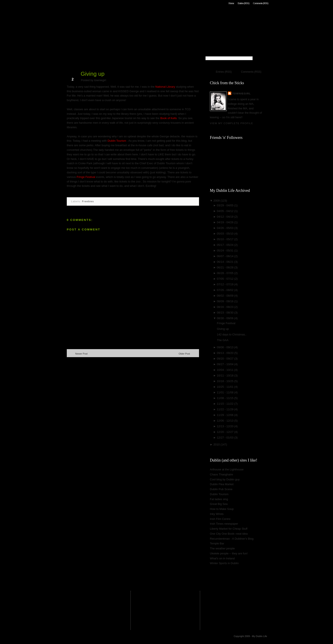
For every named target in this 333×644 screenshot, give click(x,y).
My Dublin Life (122, 15)
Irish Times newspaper (224, 524)
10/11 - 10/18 (225, 375)
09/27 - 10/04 (225, 364)
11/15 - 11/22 (225, 404)
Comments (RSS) (261, 3)
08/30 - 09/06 (225, 318)
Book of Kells (168, 118)
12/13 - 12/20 (225, 426)
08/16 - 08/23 (225, 307)
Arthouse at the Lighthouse (227, 469)
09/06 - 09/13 (225, 347)
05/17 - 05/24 (225, 245)
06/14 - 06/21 (225, 262)
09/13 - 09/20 (225, 353)
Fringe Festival (86, 177)
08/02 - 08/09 (225, 296)
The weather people (222, 548)
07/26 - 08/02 (225, 290)
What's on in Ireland (222, 558)
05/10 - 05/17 (225, 239)
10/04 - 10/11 (225, 370)
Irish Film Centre (220, 519)
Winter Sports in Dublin (224, 563)
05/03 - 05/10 (225, 234)
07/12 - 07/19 (225, 284)
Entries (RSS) (243, 3)
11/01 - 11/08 (225, 392)
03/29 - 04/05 (225, 205)
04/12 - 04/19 (225, 217)
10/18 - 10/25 (225, 381)
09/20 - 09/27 (225, 359)
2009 (217, 201)
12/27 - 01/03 (225, 438)
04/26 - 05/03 (225, 228)
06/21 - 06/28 (225, 267)
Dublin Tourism (117, 141)
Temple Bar (217, 543)
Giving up (93, 74)
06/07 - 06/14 (225, 256)
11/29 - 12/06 (225, 415)
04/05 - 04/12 (225, 211)
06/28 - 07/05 (225, 273)
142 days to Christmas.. (232, 334)
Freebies (88, 201)
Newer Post (81, 354)
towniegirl (242, 93)
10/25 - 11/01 (225, 387)
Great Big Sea (219, 504)
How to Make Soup (222, 509)
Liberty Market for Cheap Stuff (229, 529)
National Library (166, 87)
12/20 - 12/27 (225, 432)
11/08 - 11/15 (225, 398)
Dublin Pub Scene (221, 489)
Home (231, 3)
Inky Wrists (217, 514)
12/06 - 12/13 (225, 421)
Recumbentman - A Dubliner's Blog (232, 539)
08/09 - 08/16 (225, 301)
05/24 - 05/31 (225, 251)
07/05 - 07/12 (225, 279)
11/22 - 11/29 (225, 409)
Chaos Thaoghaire (221, 474)
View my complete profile (231, 123)
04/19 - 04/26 (225, 222)
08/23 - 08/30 (225, 313)
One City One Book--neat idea (229, 534)
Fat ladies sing (219, 499)
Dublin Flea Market (222, 484)
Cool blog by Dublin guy (225, 479)
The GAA (223, 340)
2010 (217, 444)
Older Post (184, 354)
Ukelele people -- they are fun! (229, 553)
